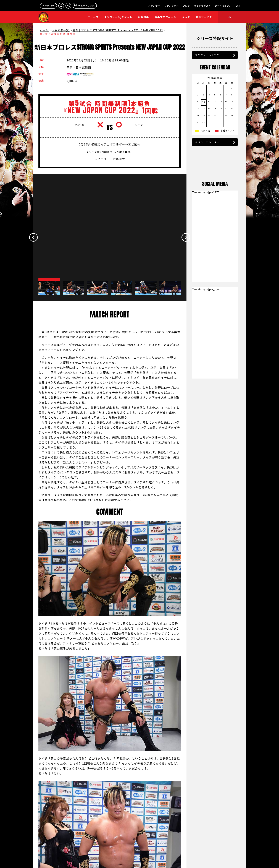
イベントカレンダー (207, 162)
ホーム (45, 30)
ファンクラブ (172, 6)
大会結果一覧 (61, 30)
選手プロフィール (165, 17)
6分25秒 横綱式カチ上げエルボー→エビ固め (110, 149)
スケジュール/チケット (118, 17)
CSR (238, 6)
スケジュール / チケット (210, 75)
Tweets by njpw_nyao (207, 436)
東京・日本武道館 (79, 67)
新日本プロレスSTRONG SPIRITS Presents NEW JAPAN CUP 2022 (118, 30)
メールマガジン (223, 6)
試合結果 (144, 17)
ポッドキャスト (202, 6)
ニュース (93, 17)
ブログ (186, 6)
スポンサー (154, 6)
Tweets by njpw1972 (206, 339)
